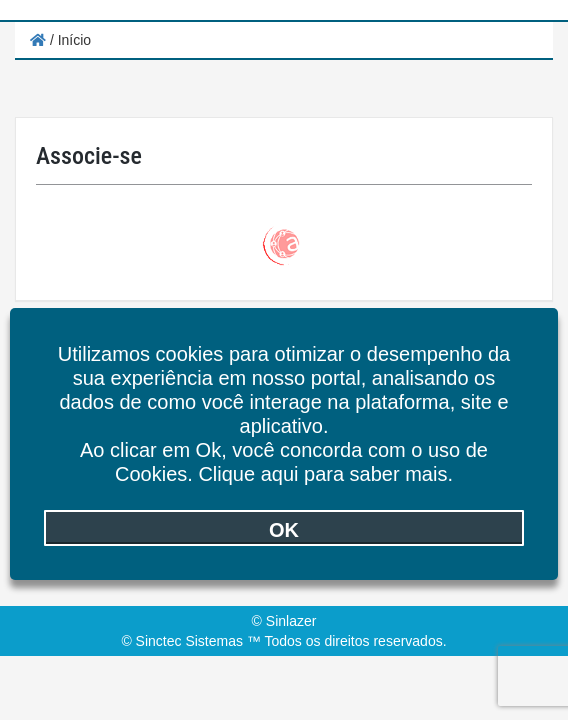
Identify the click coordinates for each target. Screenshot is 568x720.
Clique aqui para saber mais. (325, 474)
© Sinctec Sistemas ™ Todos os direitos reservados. (283, 641)
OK (284, 530)
